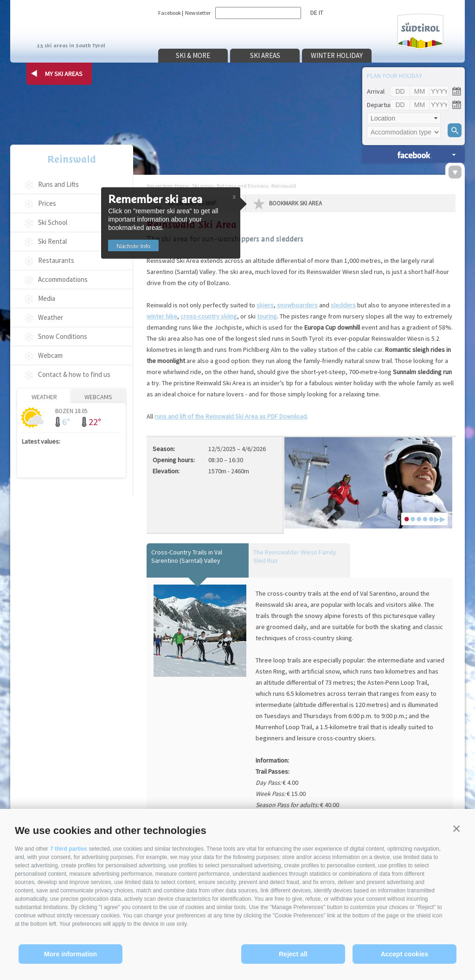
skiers (265, 305)
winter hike (162, 316)
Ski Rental (52, 241)
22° (95, 422)
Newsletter (198, 13)
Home (182, 186)
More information (71, 954)
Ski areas (265, 55)
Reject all (293, 954)
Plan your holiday (395, 76)
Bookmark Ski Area (295, 203)
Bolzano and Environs (242, 186)
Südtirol (420, 32)
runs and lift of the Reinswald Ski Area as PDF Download (231, 416)
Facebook (170, 13)
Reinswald (72, 159)
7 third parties (68, 849)
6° (66, 422)
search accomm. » (414, 155)
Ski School (53, 222)
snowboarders (297, 305)
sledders (343, 305)
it (321, 13)
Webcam (50, 355)
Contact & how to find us (74, 374)
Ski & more (193, 55)
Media (47, 298)
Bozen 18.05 (71, 410)
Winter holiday (337, 55)
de (314, 13)
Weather (51, 317)
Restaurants (56, 260)
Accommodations (63, 279)
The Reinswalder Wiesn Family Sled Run (295, 556)
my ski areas (64, 74)
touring (267, 316)
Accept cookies (405, 954)
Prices (47, 203)
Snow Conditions (63, 336)
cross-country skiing (209, 316)
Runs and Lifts (58, 184)
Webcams (98, 397)
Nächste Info (133, 246)
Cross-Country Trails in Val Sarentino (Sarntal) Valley (187, 556)
